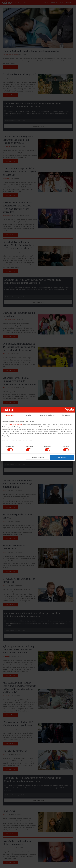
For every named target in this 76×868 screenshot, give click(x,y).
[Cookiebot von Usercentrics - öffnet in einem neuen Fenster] (66, 410)
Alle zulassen (62, 457)
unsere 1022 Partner (15, 425)
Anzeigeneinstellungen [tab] (47, 415)
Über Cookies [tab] (66, 415)
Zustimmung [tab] (10, 415)
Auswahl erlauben (38, 457)
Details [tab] (29, 415)
